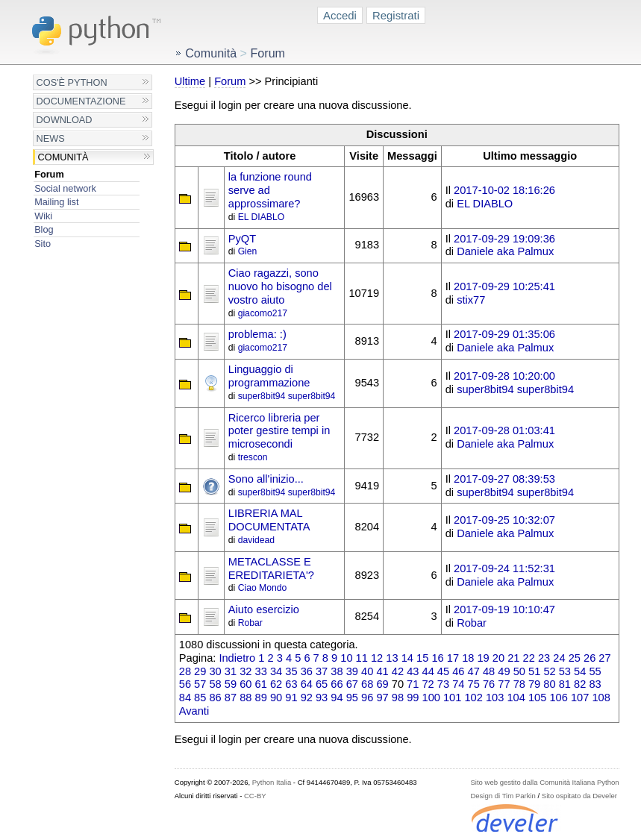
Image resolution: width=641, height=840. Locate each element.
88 (246, 698)
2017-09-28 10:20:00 (504, 376)
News (51, 138)
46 (458, 671)
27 (604, 658)
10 (346, 658)
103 (495, 698)
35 (291, 671)
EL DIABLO (262, 217)
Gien (248, 251)
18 (468, 658)
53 (565, 671)
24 (559, 658)
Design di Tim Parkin (503, 796)
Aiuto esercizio (264, 609)
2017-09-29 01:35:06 (504, 334)
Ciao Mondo (263, 588)
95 (352, 698)
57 (200, 684)
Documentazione (81, 101)
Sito (43, 244)
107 (580, 698)
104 (516, 698)
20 (498, 658)
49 (504, 671)
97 (382, 698)
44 (428, 671)
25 (575, 658)
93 (322, 698)
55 (595, 671)
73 (443, 684)
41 (382, 671)
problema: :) (257, 334)
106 (558, 698)
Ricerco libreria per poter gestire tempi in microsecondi (279, 431)
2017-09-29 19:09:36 (504, 239)
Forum (49, 174)
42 (398, 671)
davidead (256, 540)
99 (413, 698)
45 (443, 671)
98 (398, 698)
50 (519, 671)
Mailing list (56, 202)
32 (246, 671)
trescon (253, 457)
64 (307, 684)
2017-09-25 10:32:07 (504, 520)
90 (276, 698)
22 (529, 658)
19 (483, 658)
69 (382, 684)
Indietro (237, 658)
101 (452, 698)
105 (537, 698)
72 (428, 684)
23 (544, 658)
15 (422, 658)
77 (504, 684)
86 (215, 698)
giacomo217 (263, 313)
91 (291, 698)
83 (595, 684)
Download (65, 120)
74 (458, 684)
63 (291, 684)
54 (580, 671)
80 (549, 684)
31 (231, 671)
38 (337, 671)
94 (337, 698)
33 (261, 671)
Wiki (43, 216)
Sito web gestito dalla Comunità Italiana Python (544, 782)
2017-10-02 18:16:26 (504, 190)
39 (352, 671)
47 (474, 671)
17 (453, 658)
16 (437, 658)
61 (261, 684)
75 (474, 684)
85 (200, 698)
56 (185, 684)
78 (519, 684)
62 (276, 684)
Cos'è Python (72, 82)
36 (307, 671)
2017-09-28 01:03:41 (504, 430)
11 (362, 658)
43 (413, 671)
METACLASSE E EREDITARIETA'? (271, 568)
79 (534, 684)
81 (565, 684)
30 (215, 671)
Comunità (63, 157)
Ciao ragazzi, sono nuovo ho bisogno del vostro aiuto (280, 286)
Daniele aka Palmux (505, 251)
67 (352, 684)
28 (185, 671)
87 (231, 698)
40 (367, 671)
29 (200, 671)
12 (377, 658)
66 (337, 684)
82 (580, 684)
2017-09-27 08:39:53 (504, 479)
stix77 (471, 300)
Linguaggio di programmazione (269, 376)
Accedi (340, 15)
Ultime (190, 81)
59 (231, 684)
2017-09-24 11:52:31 (504, 568)
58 (215, 684)
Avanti (194, 711)
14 (407, 658)
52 (549, 671)
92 (307, 698)
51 (534, 671)
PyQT (242, 239)
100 (431, 698)
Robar (250, 623)
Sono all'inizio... (266, 479)
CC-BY (255, 796)
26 (590, 658)
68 (367, 684)
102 (473, 698)
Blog (44, 229)
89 (261, 698)
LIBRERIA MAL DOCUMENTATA (269, 520)
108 (601, 698)
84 (185, 698)
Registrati (396, 15)
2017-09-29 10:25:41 (504, 286)
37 (322, 671)
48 (489, 671)
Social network (65, 188)
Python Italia (272, 782)
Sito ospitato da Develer (579, 796)
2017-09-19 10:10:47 (504, 609)
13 (392, 658)
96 (367, 698)
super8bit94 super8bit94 (287, 396)
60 (246, 684)
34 (276, 671)
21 (513, 658)
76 (489, 684)
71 (413, 684)
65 (322, 684)
